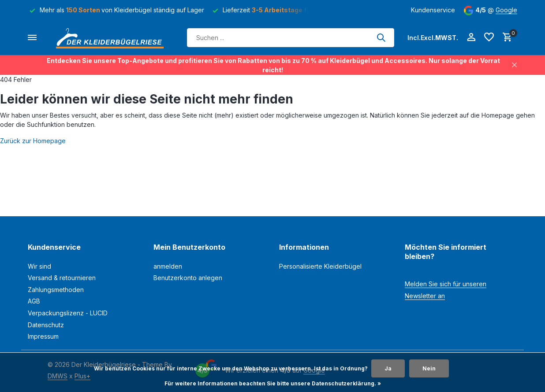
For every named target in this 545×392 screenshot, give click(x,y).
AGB (34, 301)
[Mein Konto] (471, 37)
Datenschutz (46, 325)
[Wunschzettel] (489, 37)
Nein (429, 368)
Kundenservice (433, 10)
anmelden (168, 266)
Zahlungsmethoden (56, 290)
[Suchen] (291, 38)
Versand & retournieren (62, 278)
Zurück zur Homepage (33, 141)
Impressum (43, 336)
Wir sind (39, 266)
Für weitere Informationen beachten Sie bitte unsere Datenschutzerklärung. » (273, 383)
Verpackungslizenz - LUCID (68, 313)
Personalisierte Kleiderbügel (320, 266)
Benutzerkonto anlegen (188, 278)
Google (506, 10)
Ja (388, 368)
